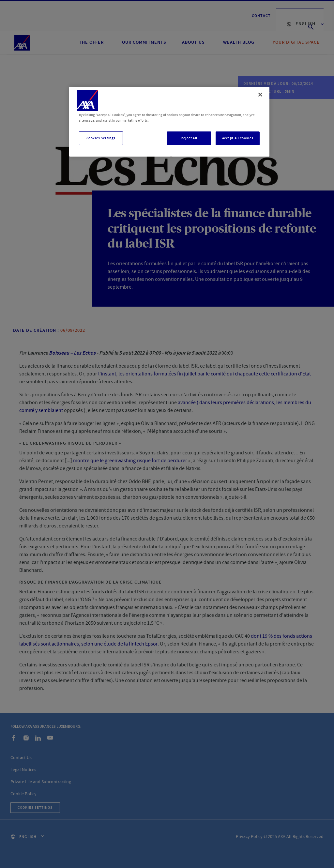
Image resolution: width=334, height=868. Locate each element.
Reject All (189, 138)
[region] (169, 122)
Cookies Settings (101, 138)
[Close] (260, 95)
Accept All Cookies (238, 138)
